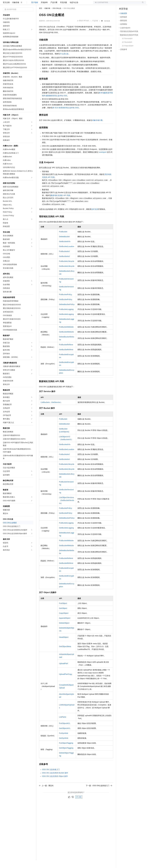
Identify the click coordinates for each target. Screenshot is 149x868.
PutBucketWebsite (66, 335)
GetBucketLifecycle (67, 274)
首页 (41, 16)
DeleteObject (64, 631)
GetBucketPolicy (66, 307)
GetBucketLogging (66, 322)
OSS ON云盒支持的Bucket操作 (55, 781)
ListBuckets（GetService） (51, 410)
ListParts (63, 725)
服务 (71, 4)
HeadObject (64, 645)
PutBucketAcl (64, 259)
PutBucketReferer (66, 352)
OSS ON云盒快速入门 (51, 777)
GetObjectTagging (66, 756)
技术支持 (95, 217)
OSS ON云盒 (57, 16)
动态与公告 (74, 10)
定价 (52, 4)
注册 (133, 4)
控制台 (127, 4)
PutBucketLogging (66, 317)
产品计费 (54, 10)
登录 (142, 4)
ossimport (103, 160)
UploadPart (64, 671)
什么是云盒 (64, 61)
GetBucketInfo (65, 249)
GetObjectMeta (65, 654)
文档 (117, 4)
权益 (46, 4)
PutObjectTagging (66, 751)
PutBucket (63, 239)
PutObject (63, 611)
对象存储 (16, 10)
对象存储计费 (97, 128)
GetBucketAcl (64, 264)
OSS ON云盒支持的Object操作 (55, 784)
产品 (31, 4)
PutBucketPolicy (66, 302)
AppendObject (65, 626)
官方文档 (6, 10)
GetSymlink (64, 746)
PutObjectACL (65, 731)
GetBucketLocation (67, 254)
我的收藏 (107, 29)
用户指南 (35, 10)
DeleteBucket (64, 244)
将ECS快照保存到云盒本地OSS (66, 115)
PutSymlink (64, 741)
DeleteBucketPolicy (67, 312)
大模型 (25, 4)
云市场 (59, 4)
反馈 (79, 805)
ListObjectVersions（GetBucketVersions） (67, 508)
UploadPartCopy (66, 682)
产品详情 (95, 28)
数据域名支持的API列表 (61, 203)
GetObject (63, 616)
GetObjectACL (65, 736)
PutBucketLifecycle (67, 269)
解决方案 (39, 4)
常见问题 (64, 10)
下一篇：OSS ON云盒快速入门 (99, 793)
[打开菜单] (4, 4)
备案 (122, 4)
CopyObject (64, 621)
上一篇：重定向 (46, 793)
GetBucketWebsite (66, 340)
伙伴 (65, 4)
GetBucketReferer (66, 357)
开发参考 (44, 10)
